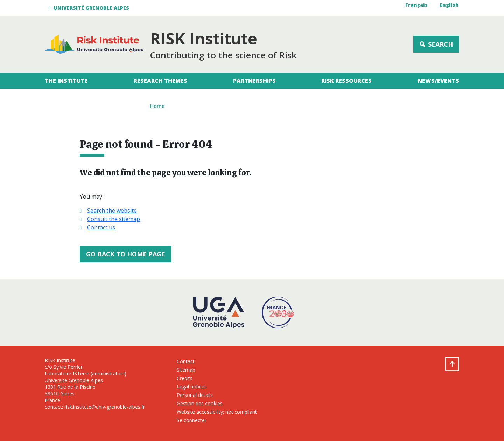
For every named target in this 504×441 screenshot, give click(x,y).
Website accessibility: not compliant (217, 412)
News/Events (438, 81)
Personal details (195, 395)
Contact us (101, 227)
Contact (186, 361)
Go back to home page (126, 254)
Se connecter (192, 420)
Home (157, 106)
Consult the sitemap (114, 219)
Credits (185, 378)
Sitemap (186, 370)
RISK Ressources (346, 81)
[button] (90, 8)
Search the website (112, 211)
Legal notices (192, 387)
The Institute (66, 81)
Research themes (160, 81)
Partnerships (254, 81)
